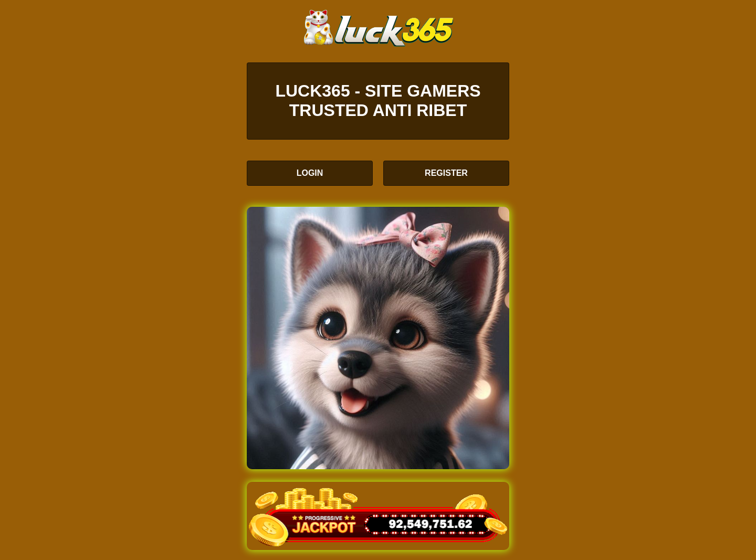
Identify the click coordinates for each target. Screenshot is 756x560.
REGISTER (446, 173)
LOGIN (310, 173)
